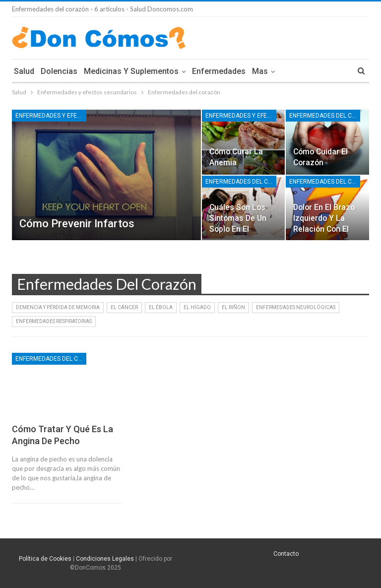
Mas (260, 71)
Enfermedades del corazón (325, 116)
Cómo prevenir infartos (77, 224)
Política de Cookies (45, 559)
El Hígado (197, 307)
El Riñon (233, 307)
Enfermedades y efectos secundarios (51, 116)
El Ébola (161, 307)
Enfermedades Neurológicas (296, 307)
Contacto (286, 554)
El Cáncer (124, 307)
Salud (24, 71)
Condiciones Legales (105, 559)
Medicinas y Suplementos (131, 71)
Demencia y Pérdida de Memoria (58, 307)
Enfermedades (219, 71)
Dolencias (59, 71)
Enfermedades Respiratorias (54, 321)
